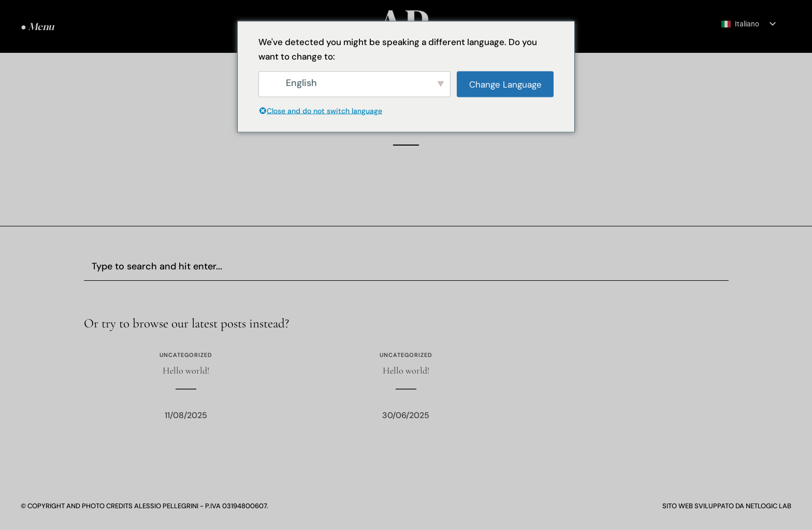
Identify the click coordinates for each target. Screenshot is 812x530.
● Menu (37, 26)
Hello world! (186, 370)
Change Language (505, 84)
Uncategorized (186, 355)
